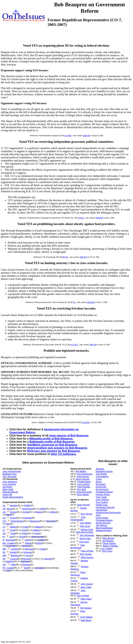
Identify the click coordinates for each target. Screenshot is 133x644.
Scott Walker (86, 617)
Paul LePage (87, 551)
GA (4, 533)
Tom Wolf (81, 489)
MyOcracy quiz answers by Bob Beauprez (54, 451)
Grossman (11, 546)
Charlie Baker (84, 482)
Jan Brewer (108, 541)
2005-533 (83, 257)
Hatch (28, 540)
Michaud (29, 549)
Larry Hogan (84, 484)
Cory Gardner (9, 484)
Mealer (39, 512)
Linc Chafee (107, 548)
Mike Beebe (108, 538)
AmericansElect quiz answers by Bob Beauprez (57, 448)
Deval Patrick (109, 543)
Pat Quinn (84, 542)
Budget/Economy (104, 471)
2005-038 (91, 302)
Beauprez (35, 521)
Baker (28, 543)
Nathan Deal (87, 529)
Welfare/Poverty (104, 530)
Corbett (10, 568)
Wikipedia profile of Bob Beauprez (51, 439)
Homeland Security (105, 507)
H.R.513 (81, 218)
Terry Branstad (87, 535)
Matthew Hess (10, 474)
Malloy (13, 527)
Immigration (102, 510)
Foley (26, 527)
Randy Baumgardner (13, 497)
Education (101, 484)
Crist (24, 530)
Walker (38, 527)
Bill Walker (81, 471)
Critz (8, 570)
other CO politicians (63, 454)
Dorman (26, 565)
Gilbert (53, 512)
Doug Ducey (83, 476)
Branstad (10, 540)
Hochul (26, 559)
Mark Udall (8, 489)
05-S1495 (85, 423)
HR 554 (65, 257)
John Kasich (87, 584)
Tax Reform (101, 525)
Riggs (8, 515)
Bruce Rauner (83, 479)
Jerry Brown (86, 514)
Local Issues (102, 518)
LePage (14, 549)
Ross (9, 509)
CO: (5, 521)
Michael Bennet (10, 492)
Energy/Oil (101, 487)
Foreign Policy (103, 494)
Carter (25, 533)
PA (4, 568)
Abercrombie (38, 537)
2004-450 (93, 345)
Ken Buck (7, 487)
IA (4, 540)
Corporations (102, 476)
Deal (13, 533)
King (28, 555)
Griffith (27, 505)
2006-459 (87, 136)
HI (4, 537)
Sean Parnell (83, 505)
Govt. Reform (102, 500)
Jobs (98, 515)
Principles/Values (104, 520)
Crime (99, 479)
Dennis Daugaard (79, 603)
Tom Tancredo (9, 476)
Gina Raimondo (84, 492)
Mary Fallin (86, 587)
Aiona (22, 537)
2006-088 (99, 218)
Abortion (100, 469)
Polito (39, 543)
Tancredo (51, 521)
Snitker (36, 530)
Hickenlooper (17, 521)
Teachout (25, 561)
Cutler (43, 549)
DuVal (26, 512)
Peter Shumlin (78, 612)
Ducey (13, 512)
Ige (11, 537)
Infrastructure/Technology (108, 512)
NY (4, 559)
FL (4, 530)
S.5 (74, 302)
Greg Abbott (83, 494)
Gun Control (102, 502)
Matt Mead (86, 620)
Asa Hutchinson (85, 474)
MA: (5, 543)
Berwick (26, 546)
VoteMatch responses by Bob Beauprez (52, 445)
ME (4, 549)
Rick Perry (107, 551)
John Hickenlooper (12, 471)
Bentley (14, 505)
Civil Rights (101, 474)
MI (4, 552)
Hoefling (41, 540)
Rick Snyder (86, 554)
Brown (13, 518)
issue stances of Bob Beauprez (69, 436)
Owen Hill (7, 494)
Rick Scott (85, 526)
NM (4, 555)
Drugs (99, 482)
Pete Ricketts (84, 487)
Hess (8, 524)
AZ (4, 512)
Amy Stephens (10, 482)
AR (4, 509)
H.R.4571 (74, 345)
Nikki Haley (86, 599)
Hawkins (10, 561)
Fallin (13, 565)
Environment (102, 489)
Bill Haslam (86, 608)
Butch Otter (85, 539)
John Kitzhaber (78, 592)
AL (4, 505)
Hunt (36, 533)
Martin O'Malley (111, 546)
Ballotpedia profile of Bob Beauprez (52, 442)
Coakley (11, 543)
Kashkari (27, 518)
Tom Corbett (83, 596)
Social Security (103, 523)
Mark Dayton (87, 557)
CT (4, 527)
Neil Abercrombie (85, 532)
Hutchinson (27, 509)
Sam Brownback (78, 546)
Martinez (15, 555)
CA (4, 518)
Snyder (13, 552)
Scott (12, 530)
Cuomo (14, 559)
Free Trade (101, 497)
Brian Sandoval (78, 574)
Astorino (48, 559)
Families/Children (104, 492)
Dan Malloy (86, 523)
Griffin (43, 509)
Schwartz (39, 568)
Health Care (102, 505)
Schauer (27, 552)
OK (4, 565)
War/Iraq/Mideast (104, 528)
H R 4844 (68, 136)
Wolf (26, 568)
